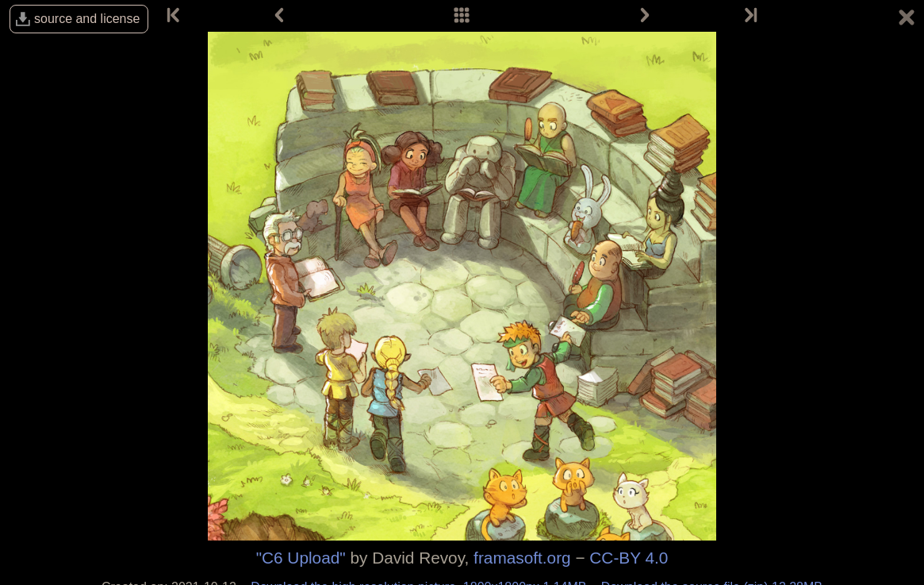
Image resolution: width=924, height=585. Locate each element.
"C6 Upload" (301, 558)
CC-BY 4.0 (629, 558)
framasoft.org (522, 558)
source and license (87, 19)
